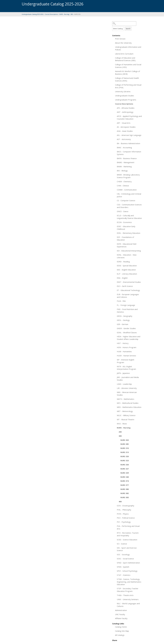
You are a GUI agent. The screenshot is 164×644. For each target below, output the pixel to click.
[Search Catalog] (124, 24)
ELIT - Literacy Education (127, 274)
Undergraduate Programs (126, 100)
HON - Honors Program (127, 347)
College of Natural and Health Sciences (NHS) (127, 79)
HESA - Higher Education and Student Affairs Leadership (129, 338)
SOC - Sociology (123, 554)
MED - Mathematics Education (129, 407)
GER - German (123, 324)
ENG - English (122, 278)
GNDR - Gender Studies (126, 328)
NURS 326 (125, 465)
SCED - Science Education (127, 540)
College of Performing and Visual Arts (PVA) (128, 86)
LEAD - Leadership (124, 384)
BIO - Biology (122, 171)
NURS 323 (125, 460)
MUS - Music (122, 424)
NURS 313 (125, 452)
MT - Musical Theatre (126, 419)
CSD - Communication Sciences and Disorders (129, 206)
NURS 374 (125, 481)
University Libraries (123, 91)
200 (120, 432)
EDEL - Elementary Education (129, 233)
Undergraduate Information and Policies (128, 48)
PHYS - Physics (123, 514)
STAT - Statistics (124, 575)
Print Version (120, 39)
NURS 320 (125, 456)
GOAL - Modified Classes (127, 332)
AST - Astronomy (124, 139)
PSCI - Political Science (126, 518)
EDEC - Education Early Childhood (126, 228)
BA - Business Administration (128, 143)
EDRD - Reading (123, 262)
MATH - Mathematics (126, 399)
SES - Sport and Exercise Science (127, 549)
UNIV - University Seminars (128, 599)
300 (72, 14)
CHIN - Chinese (123, 186)
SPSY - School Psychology (127, 571)
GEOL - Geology (123, 320)
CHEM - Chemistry (124, 181)
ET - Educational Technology (128, 290)
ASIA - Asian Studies (125, 131)
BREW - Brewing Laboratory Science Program (128, 176)
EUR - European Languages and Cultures (128, 296)
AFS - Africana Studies (126, 108)
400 (120, 501)
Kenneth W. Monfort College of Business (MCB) (127, 73)
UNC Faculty (120, 614)
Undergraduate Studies (125, 96)
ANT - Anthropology (125, 112)
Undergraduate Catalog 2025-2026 (32, 14)
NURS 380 (125, 489)
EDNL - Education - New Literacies (127, 256)
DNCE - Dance (123, 211)
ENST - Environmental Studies (129, 282)
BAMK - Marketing (124, 166)
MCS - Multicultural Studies (128, 403)
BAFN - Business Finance (127, 158)
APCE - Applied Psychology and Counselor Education (129, 117)
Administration (121, 610)
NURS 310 (125, 448)
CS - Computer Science (126, 200)
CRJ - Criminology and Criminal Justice (129, 195)
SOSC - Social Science (125, 559)
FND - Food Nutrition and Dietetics (127, 311)
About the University (123, 43)
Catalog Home (121, 627)
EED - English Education (126, 270)
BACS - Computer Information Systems (129, 153)
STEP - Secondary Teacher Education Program (128, 590)
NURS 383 (125, 497)
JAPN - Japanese (123, 373)
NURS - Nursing (64, 14)
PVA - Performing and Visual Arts (128, 527)
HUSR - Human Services (126, 356)
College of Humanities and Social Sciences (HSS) (128, 66)
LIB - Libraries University (127, 388)
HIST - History (123, 343)
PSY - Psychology (124, 522)
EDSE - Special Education (127, 266)
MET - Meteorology (125, 411)
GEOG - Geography (125, 316)
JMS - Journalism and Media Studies (128, 379)
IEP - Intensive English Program (126, 361)
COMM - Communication (127, 190)
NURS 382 (125, 493)
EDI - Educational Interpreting (129, 251)
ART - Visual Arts (124, 123)
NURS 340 (125, 477)
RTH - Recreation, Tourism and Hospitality (128, 534)
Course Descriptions (51, 14)
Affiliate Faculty (121, 618)
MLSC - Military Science (126, 415)
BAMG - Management (126, 162)
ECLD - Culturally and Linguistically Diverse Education (129, 217)
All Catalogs (120, 635)
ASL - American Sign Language (129, 135)
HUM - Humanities (124, 351)
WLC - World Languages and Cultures (128, 605)
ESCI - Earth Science (125, 286)
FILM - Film (121, 301)
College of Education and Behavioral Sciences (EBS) (125, 59)
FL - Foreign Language (126, 305)
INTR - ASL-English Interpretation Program (126, 368)
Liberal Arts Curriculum (124, 54)
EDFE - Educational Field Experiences (127, 245)
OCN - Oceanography (125, 506)
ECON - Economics (124, 222)
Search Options (127, 26)
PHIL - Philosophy (124, 510)
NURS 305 (125, 444)
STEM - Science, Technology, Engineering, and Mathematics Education (129, 582)
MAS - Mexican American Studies (127, 394)
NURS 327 (125, 469)
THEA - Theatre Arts (125, 595)
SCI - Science (122, 544)
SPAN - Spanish (123, 567)
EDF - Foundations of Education (125, 238)
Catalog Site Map (122, 631)
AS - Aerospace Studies (126, 127)
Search (128, 29)
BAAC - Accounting (124, 147)
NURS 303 (125, 440)
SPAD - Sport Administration (128, 563)
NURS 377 (125, 485)
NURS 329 (125, 473)
